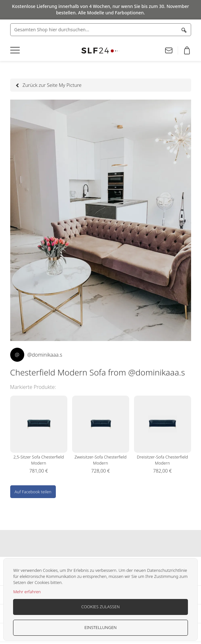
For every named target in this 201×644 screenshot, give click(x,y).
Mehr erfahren (27, 592)
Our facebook (88, 543)
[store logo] (101, 51)
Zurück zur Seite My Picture (49, 85)
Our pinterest (113, 543)
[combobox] (101, 30)
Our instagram (100, 543)
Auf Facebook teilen (33, 492)
